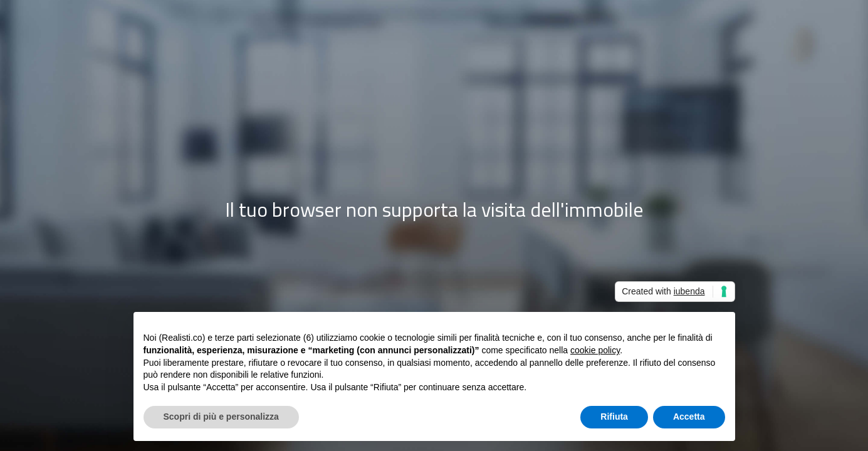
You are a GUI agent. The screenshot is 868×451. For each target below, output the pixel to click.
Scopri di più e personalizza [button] (221, 417)
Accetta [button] (689, 417)
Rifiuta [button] (614, 417)
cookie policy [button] (595, 350)
